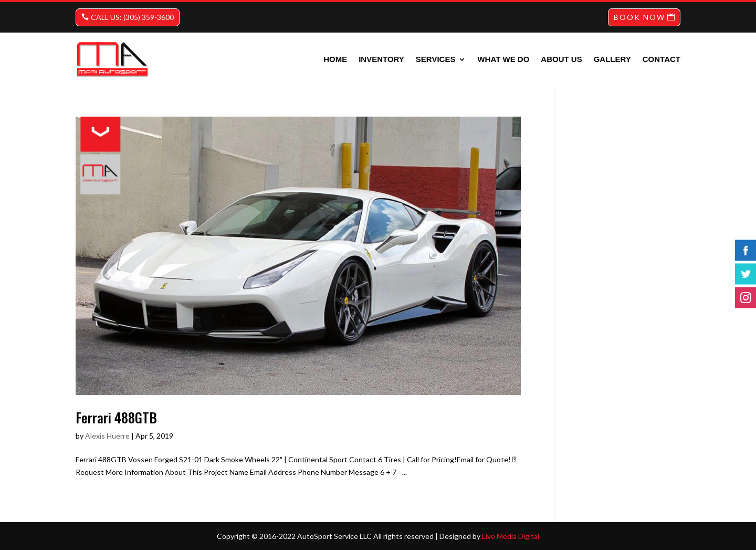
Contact (661, 59)
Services (436, 59)
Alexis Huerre (107, 436)
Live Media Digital (511, 536)
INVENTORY (381, 59)
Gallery (612, 59)
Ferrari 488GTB (116, 417)
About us (561, 59)
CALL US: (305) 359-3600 (132, 17)
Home (335, 59)
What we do (503, 59)
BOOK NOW (639, 17)
